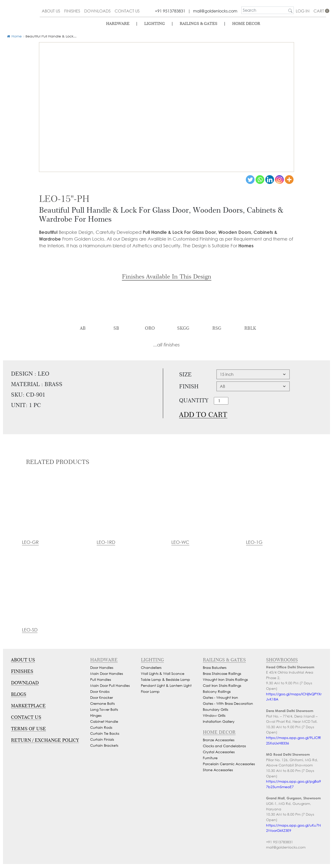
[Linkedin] (270, 180)
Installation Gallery (219, 721)
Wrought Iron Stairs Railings (225, 679)
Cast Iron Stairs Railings (222, 685)
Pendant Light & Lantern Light (166, 685)
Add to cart (203, 415)
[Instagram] (279, 180)
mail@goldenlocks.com (215, 11)
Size (185, 374)
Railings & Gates (198, 24)
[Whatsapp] (260, 180)
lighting (155, 24)
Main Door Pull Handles (110, 685)
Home (14, 36)
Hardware (118, 24)
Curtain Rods (101, 727)
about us (51, 11)
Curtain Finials (102, 739)
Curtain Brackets (104, 745)
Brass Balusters (215, 667)
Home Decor (246, 24)
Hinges (96, 715)
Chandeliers (151, 667)
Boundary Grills (215, 709)
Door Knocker (102, 697)
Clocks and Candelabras (224, 746)
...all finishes (166, 345)
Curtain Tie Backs (105, 733)
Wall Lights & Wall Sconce (163, 673)
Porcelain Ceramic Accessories (229, 764)
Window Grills (214, 715)
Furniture (210, 758)
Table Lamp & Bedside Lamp (166, 679)
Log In (303, 11)
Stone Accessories (218, 770)
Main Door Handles (107, 673)
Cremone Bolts (102, 703)
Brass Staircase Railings (222, 673)
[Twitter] (250, 180)
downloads (97, 11)
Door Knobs (100, 691)
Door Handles (102, 667)
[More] (289, 180)
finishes (72, 11)
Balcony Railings (217, 691)
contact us (127, 11)
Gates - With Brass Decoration (228, 703)
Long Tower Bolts (104, 709)
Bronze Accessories (219, 740)
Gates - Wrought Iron (220, 697)
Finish (189, 386)
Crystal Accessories (219, 752)
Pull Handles (101, 679)
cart (320, 11)
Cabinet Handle (104, 721)
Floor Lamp (150, 691)
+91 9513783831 (170, 11)
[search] (264, 10)
